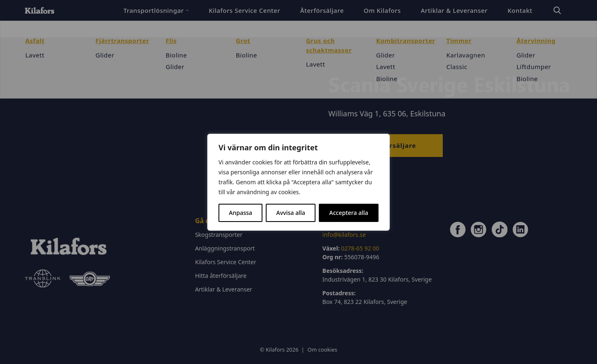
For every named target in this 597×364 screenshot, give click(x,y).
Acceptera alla (349, 213)
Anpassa (240, 213)
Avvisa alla (291, 213)
